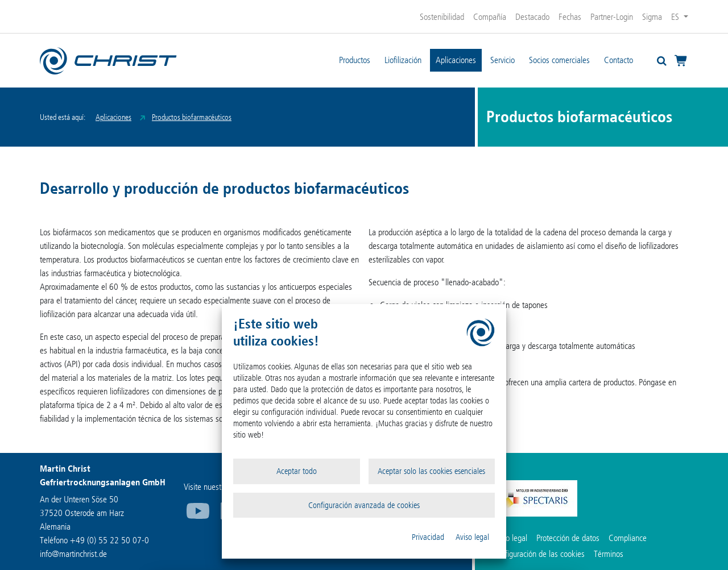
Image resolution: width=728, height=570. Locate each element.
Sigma (652, 17)
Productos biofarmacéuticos (192, 117)
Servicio (502, 60)
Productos (355, 60)
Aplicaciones (456, 60)
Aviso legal (472, 537)
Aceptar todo (297, 471)
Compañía (490, 17)
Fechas (570, 17)
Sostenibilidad (442, 17)
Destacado (532, 17)
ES (676, 17)
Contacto (619, 60)
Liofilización (403, 60)
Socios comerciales (559, 60)
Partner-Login (612, 17)
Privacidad (428, 537)
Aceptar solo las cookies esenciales (431, 471)
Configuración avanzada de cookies (364, 505)
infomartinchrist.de (73, 554)
